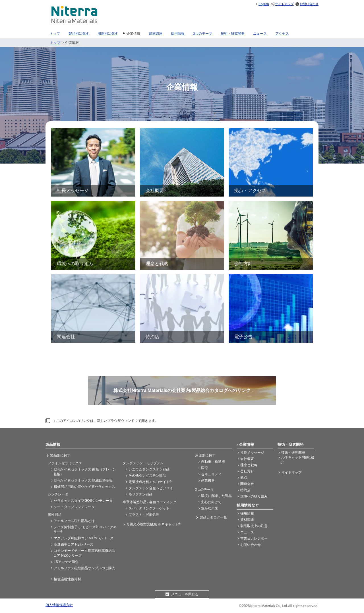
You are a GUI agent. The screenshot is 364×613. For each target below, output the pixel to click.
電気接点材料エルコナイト (150, 482)
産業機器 (208, 480)
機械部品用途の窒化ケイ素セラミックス (84, 487)
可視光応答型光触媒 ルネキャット (153, 524)
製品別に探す (60, 455)
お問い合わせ (309, 4)
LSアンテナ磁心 (66, 562)
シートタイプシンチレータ (74, 507)
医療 (204, 468)
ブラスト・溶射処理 (144, 515)
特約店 (245, 490)
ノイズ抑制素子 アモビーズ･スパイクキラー (85, 530)
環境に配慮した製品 (216, 496)
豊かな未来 (210, 508)
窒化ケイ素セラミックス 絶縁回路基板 (83, 480)
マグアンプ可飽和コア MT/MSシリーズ (84, 538)
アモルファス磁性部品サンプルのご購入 (84, 568)
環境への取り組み (254, 496)
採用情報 (247, 513)
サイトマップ (284, 4)
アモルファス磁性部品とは (74, 521)
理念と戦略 (249, 465)
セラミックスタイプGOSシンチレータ (83, 501)
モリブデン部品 (140, 494)
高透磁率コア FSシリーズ (74, 544)
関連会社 (247, 484)
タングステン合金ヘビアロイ (151, 488)
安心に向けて (211, 502)
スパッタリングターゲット (149, 508)
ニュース (247, 532)
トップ (55, 43)
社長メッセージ (252, 453)
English (264, 4)
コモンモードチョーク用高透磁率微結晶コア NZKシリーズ (84, 553)
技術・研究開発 (293, 453)
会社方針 (247, 471)
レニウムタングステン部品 (149, 469)
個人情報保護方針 (59, 605)
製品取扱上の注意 (254, 526)
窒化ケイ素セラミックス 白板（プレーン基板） (85, 472)
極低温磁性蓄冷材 (67, 579)
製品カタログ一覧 (213, 517)
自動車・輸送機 (213, 462)
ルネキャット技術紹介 (297, 460)
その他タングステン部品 (147, 476)
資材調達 (247, 520)
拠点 (244, 478)
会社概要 (247, 459)
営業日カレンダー (254, 538)
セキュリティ (211, 474)
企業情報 (247, 444)
